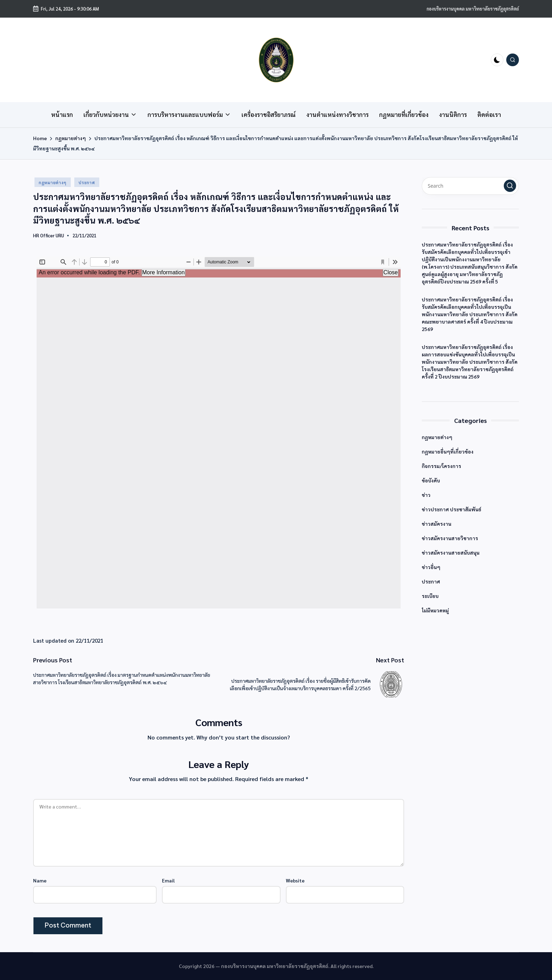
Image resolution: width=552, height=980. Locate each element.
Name (40, 880)
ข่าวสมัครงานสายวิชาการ (450, 538)
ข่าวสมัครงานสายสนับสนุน (451, 553)
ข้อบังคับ (431, 480)
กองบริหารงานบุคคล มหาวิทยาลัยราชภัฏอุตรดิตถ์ (473, 9)
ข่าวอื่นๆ (431, 567)
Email (168, 880)
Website (295, 880)
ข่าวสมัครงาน (437, 524)
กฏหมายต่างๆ (53, 182)
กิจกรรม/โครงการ (441, 466)
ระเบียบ (430, 596)
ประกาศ (87, 182)
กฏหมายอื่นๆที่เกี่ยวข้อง (448, 451)
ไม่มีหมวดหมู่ (435, 610)
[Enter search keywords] (470, 186)
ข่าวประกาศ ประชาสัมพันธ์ (451, 509)
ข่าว (426, 495)
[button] (510, 186)
